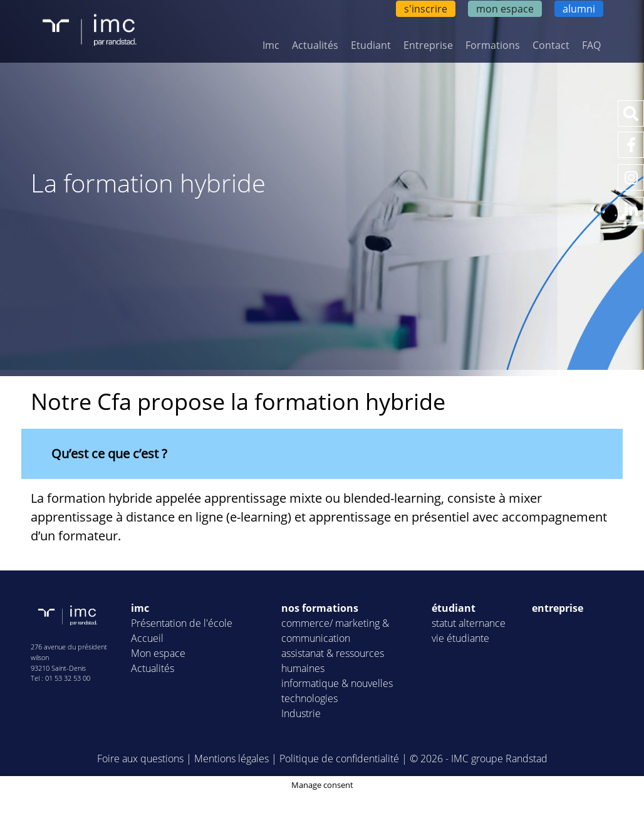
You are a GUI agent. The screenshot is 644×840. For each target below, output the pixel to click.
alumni (579, 9)
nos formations (320, 608)
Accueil (147, 638)
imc (140, 608)
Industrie (301, 713)
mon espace (505, 9)
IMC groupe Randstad (499, 759)
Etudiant (371, 45)
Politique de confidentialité (339, 759)
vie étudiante (460, 638)
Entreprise (428, 45)
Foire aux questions (140, 759)
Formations (493, 45)
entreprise (558, 608)
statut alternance (469, 623)
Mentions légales (231, 759)
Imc (271, 45)
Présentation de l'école (182, 623)
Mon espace (158, 653)
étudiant (454, 608)
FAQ (591, 45)
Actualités (315, 45)
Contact (551, 45)
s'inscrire (426, 9)
